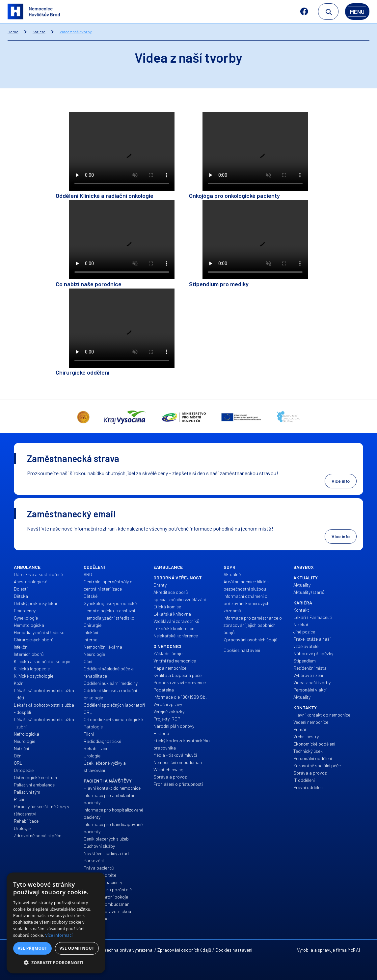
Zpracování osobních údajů (184, 950)
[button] (56, 963)
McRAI (354, 950)
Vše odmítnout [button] (77, 948)
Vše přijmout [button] (32, 948)
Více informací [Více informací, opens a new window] (59, 935)
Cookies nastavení (234, 950)
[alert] (56, 923)
